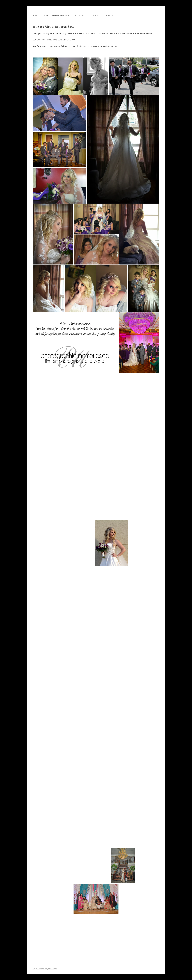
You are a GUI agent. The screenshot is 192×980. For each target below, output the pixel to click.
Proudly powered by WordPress (45, 969)
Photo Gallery (81, 16)
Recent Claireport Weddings (56, 16)
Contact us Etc (110, 16)
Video (96, 16)
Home (35, 16)
